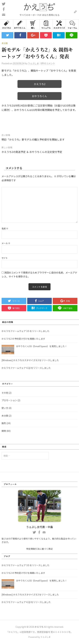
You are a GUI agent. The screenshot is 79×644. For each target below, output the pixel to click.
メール (6, 243)
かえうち (39, 627)
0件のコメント (48, 63)
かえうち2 (7, 24)
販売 (4, 423)
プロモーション (9, 400)
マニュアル (46, 24)
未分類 (5, 43)
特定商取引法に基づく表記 (39, 549)
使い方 (5, 408)
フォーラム (72, 24)
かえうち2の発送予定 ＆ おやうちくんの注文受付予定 (32, 152)
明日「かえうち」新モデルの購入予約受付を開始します (33, 139)
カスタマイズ (59, 24)
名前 (5, 228)
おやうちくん (20, 24)
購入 (33, 24)
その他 (5, 393)
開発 (4, 431)
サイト (5, 258)
